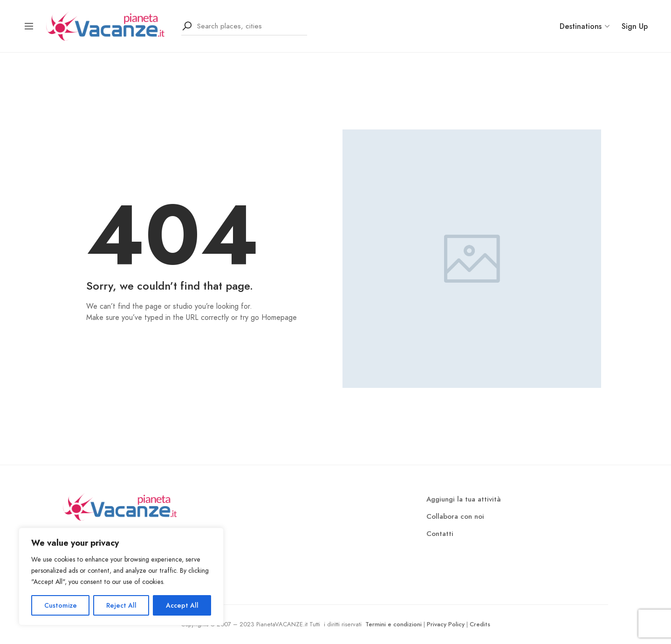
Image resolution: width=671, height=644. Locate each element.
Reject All (121, 605)
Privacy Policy (446, 624)
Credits (480, 624)
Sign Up (635, 26)
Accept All (182, 605)
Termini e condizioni (394, 624)
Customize (61, 605)
